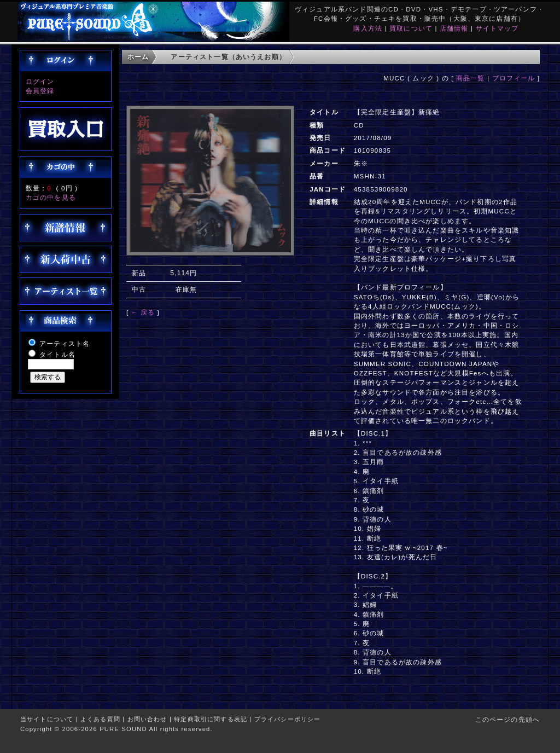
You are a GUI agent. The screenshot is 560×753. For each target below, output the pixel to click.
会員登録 (40, 91)
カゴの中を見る (51, 197)
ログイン (40, 81)
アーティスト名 (65, 343)
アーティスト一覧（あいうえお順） (228, 57)
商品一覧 (471, 78)
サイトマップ (497, 28)
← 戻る (143, 312)
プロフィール (514, 78)
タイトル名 (57, 354)
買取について (411, 28)
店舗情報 (454, 28)
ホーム (138, 57)
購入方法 (368, 28)
